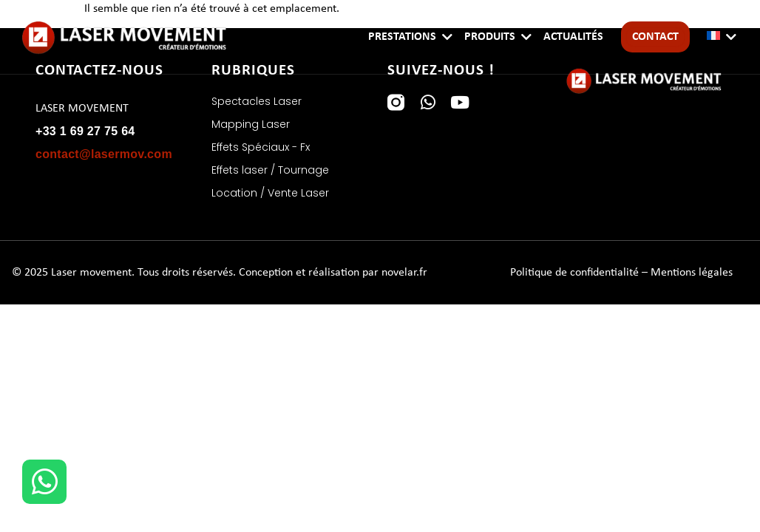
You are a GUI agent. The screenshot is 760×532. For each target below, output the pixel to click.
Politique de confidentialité (574, 273)
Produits (490, 37)
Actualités (573, 37)
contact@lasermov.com (104, 154)
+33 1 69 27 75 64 (85, 131)
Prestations (402, 37)
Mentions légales (692, 273)
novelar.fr (404, 273)
